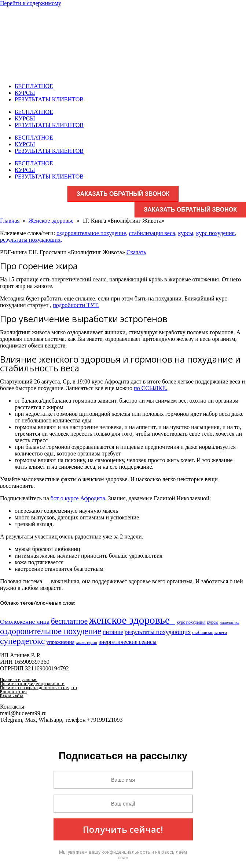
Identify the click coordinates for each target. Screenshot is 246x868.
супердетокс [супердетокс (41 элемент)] (22, 641)
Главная (10, 221)
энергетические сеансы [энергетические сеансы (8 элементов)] (128, 642)
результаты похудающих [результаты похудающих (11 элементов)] (158, 632)
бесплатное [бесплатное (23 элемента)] (69, 621)
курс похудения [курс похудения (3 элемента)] (191, 622)
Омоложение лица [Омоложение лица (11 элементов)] (25, 622)
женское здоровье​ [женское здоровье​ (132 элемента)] (132, 620)
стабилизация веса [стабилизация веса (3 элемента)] (210, 633)
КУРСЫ (25, 93)
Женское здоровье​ (51, 221)
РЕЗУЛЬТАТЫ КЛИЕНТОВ (49, 99)
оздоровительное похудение (91, 233)
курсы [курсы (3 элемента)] (212, 622)
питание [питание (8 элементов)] (113, 632)
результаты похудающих (30, 240)
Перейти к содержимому (31, 3)
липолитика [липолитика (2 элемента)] (230, 622)
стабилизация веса (152, 233)
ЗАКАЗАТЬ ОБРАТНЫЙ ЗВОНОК (123, 194)
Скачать (136, 252)
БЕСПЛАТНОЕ (34, 86)
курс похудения (215, 233)
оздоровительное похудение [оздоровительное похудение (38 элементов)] (51, 631)
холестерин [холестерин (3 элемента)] (87, 642)
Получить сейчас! (123, 829)
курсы (186, 233)
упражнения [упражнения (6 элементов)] (60, 642)
